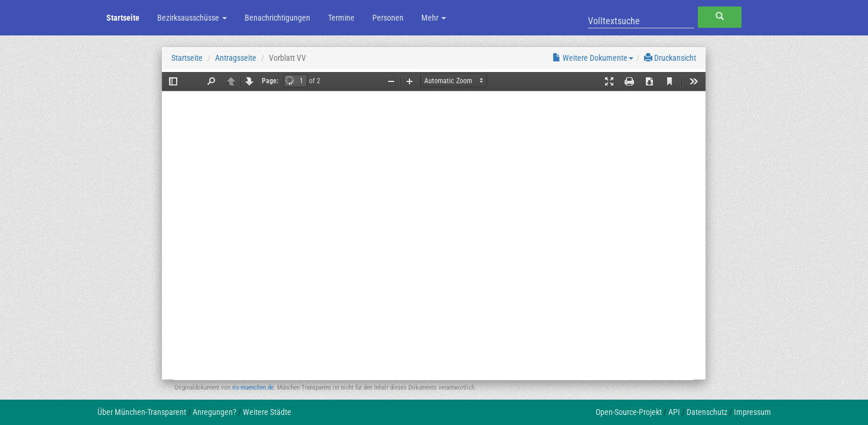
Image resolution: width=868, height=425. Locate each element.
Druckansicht (670, 58)
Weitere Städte (267, 412)
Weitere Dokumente (593, 58)
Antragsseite (236, 58)
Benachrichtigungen (277, 18)
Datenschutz (707, 412)
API (674, 412)
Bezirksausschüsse (192, 18)
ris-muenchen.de (253, 388)
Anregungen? (214, 412)
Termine (341, 18)
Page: (270, 81)
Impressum (752, 412)
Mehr (434, 18)
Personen (388, 18)
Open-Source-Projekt (629, 412)
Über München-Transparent (142, 412)
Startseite (123, 18)
